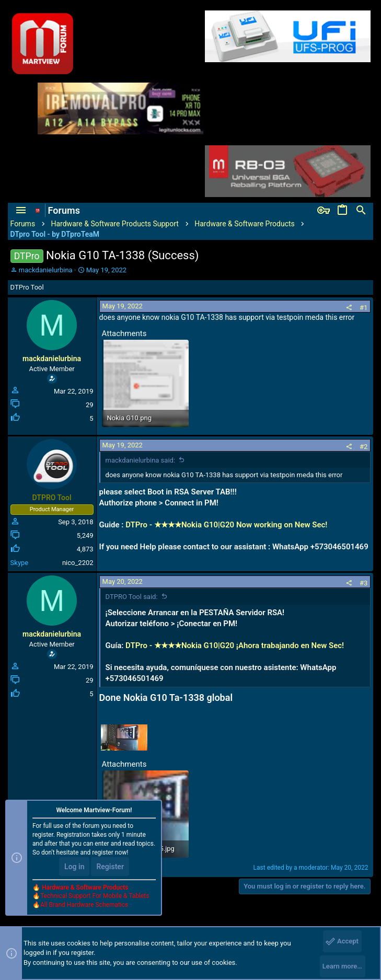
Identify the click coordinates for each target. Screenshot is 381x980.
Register (110, 867)
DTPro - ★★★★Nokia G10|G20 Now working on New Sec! (226, 525)
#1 (363, 308)
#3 (363, 583)
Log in (74, 867)
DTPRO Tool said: (132, 597)
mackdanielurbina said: (140, 460)
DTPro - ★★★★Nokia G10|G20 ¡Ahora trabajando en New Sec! (235, 645)
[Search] (361, 211)
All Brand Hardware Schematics (84, 905)
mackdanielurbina (46, 270)
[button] (21, 211)
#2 (363, 447)
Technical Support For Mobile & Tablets (95, 896)
